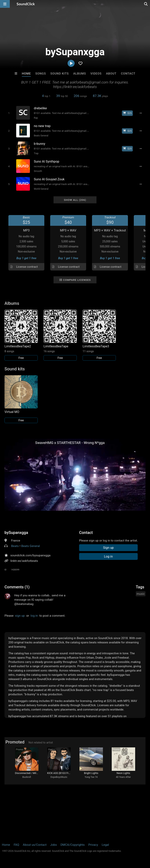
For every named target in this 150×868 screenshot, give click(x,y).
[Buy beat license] (127, 113)
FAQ (16, 845)
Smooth (38, 171)
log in (34, 616)
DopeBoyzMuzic (59, 777)
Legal (105, 845)
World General (41, 189)
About (111, 74)
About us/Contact (35, 845)
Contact (128, 74)
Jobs (54, 845)
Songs (41, 74)
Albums (80, 74)
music (141, 594)
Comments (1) (17, 587)
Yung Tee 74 (91, 777)
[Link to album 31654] (60, 335)
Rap (36, 118)
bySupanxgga (16, 533)
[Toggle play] (9, 113)
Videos (96, 74)
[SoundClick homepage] (26, 4)
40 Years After (123, 777)
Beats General (41, 136)
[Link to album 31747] (99, 335)
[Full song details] (141, 113)
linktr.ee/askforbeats (24, 561)
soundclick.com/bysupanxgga (30, 555)
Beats (15, 546)
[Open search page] (146, 4)
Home (26, 74)
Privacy (93, 845)
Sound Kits (60, 74)
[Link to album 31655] (21, 335)
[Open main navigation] (5, 4)
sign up (20, 616)
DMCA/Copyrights (73, 845)
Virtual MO (12, 412)
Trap (36, 153)
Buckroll (27, 777)
